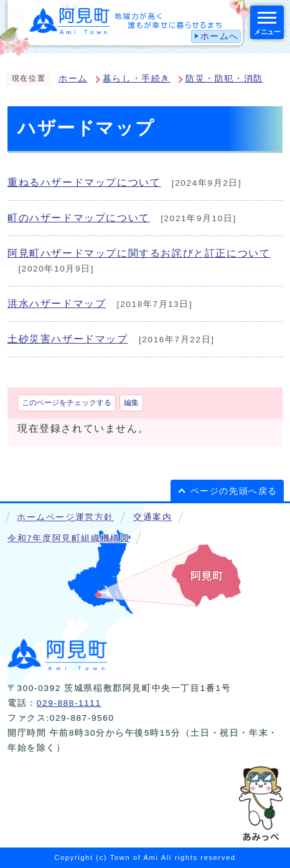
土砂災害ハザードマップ (68, 339)
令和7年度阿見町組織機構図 (68, 538)
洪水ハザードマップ (57, 304)
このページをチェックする (67, 403)
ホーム (73, 79)
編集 (131, 403)
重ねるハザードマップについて (84, 182)
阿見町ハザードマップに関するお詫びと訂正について (139, 253)
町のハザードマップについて (79, 218)
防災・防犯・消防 (224, 79)
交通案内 (152, 517)
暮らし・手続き (137, 79)
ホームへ (220, 36)
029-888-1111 (69, 703)
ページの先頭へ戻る (234, 491)
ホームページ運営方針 (65, 517)
